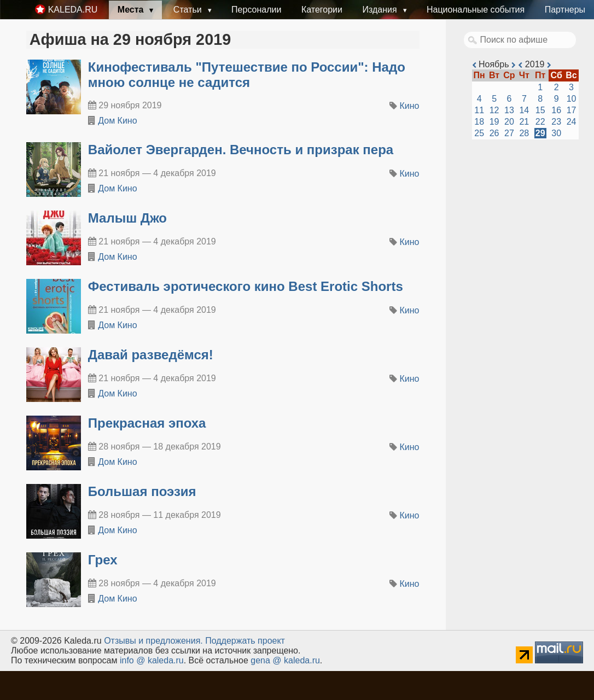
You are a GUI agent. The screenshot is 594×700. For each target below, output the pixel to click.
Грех (103, 560)
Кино (410, 106)
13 (509, 110)
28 (524, 133)
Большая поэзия (142, 491)
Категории (322, 10)
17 (572, 110)
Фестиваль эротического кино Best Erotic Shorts (246, 286)
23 (556, 122)
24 (572, 122)
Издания (381, 10)
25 (479, 133)
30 (556, 133)
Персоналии (256, 10)
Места (132, 10)
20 (509, 122)
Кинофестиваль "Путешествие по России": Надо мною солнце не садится (247, 75)
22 (540, 122)
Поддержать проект (245, 641)
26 (494, 133)
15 (540, 110)
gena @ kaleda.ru (285, 660)
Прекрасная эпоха (147, 423)
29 (540, 133)
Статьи (189, 10)
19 (494, 122)
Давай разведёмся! (151, 355)
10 (572, 99)
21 (524, 122)
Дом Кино (117, 121)
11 (479, 110)
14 (524, 110)
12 (494, 110)
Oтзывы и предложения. (153, 641)
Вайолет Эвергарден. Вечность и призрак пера (241, 150)
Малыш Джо (127, 218)
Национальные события (476, 10)
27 (509, 133)
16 (556, 110)
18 (479, 122)
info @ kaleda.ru (152, 660)
